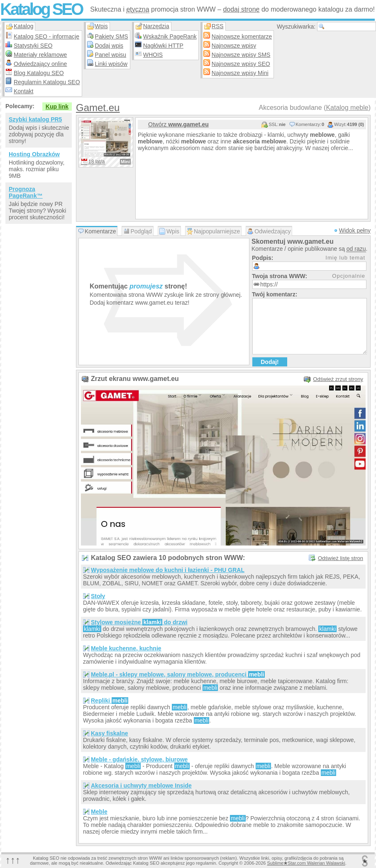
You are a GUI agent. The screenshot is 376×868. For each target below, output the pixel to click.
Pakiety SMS (112, 36)
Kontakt (23, 91)
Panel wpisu (111, 55)
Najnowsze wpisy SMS (241, 55)
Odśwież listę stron (341, 558)
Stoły (98, 596)
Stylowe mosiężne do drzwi (139, 622)
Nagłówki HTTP (163, 46)
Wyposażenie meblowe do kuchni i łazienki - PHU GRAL (168, 570)
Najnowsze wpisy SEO (241, 64)
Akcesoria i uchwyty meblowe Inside (141, 786)
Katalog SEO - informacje (46, 36)
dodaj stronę (241, 9)
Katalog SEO (41, 9)
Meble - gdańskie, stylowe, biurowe (139, 759)
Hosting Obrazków (34, 154)
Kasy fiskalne (110, 733)
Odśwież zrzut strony (338, 379)
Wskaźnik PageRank (170, 36)
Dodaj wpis (109, 46)
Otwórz (178, 124)
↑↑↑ (13, 860)
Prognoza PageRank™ (26, 192)
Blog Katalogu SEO (39, 73)
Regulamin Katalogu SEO (47, 82)
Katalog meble (347, 108)
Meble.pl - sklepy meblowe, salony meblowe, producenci (178, 674)
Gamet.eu (98, 108)
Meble (99, 812)
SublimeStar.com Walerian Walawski (306, 863)
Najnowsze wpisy (234, 46)
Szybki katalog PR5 (35, 119)
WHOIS (153, 55)
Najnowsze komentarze (242, 36)
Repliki (110, 701)
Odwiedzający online (40, 64)
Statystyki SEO (33, 46)
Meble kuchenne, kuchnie (126, 648)
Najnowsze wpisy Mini (240, 73)
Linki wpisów (111, 64)
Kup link (57, 107)
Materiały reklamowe (40, 55)
